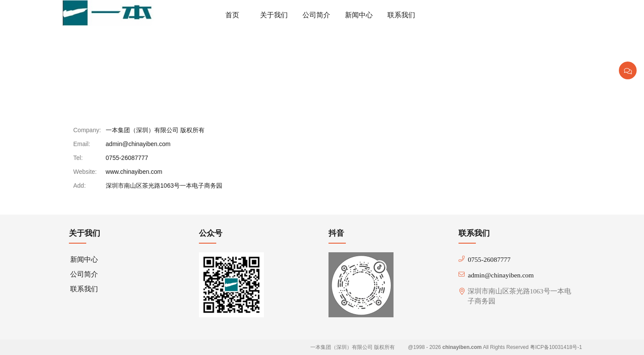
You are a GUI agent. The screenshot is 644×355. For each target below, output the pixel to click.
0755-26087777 (127, 158)
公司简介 (84, 274)
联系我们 (105, 58)
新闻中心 (84, 259)
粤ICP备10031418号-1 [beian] (556, 347)
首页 (74, 58)
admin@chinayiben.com (138, 144)
